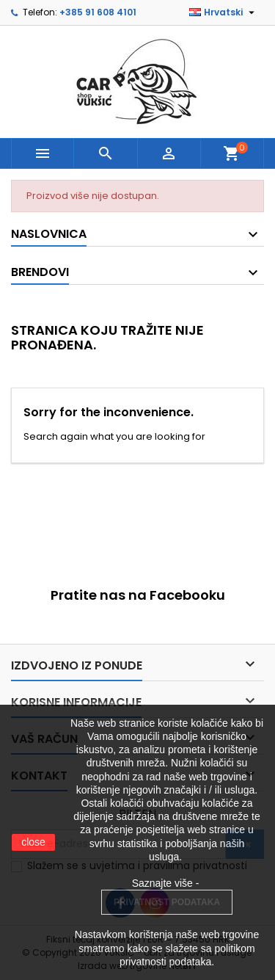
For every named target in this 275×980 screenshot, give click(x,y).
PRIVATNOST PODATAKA (167, 902)
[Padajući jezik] (224, 12)
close (33, 842)
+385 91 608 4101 (98, 12)
